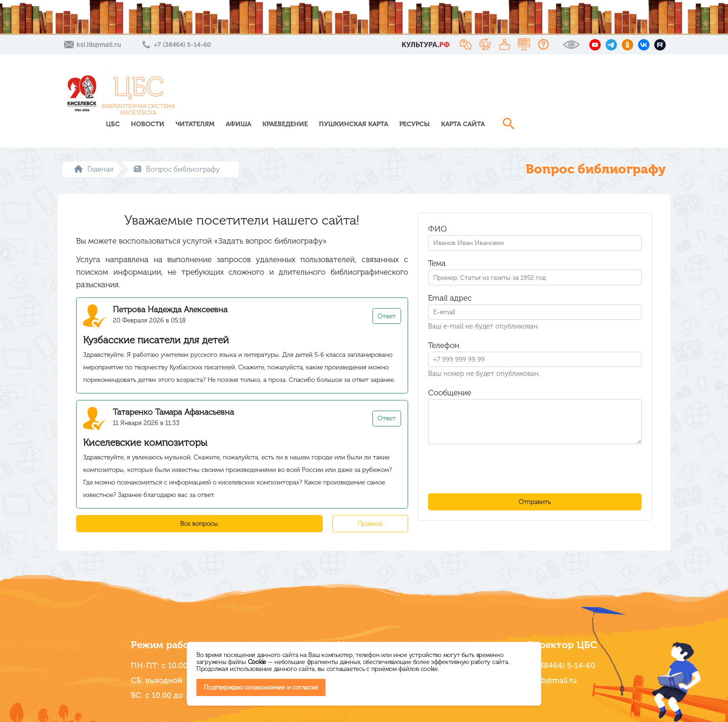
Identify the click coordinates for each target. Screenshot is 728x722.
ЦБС (260, 94)
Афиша (385, 94)
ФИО (437, 214)
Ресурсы (561, 94)
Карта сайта (610, 94)
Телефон (444, 331)
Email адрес (450, 284)
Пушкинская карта (500, 94)
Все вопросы (199, 509)
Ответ (387, 302)
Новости (294, 94)
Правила (370, 509)
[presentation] (535, 454)
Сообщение (450, 378)
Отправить (535, 487)
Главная (94, 155)
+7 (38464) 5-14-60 (182, 45)
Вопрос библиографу (177, 155)
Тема (437, 249)
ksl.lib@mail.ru (99, 45)
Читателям (342, 94)
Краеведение (432, 94)
